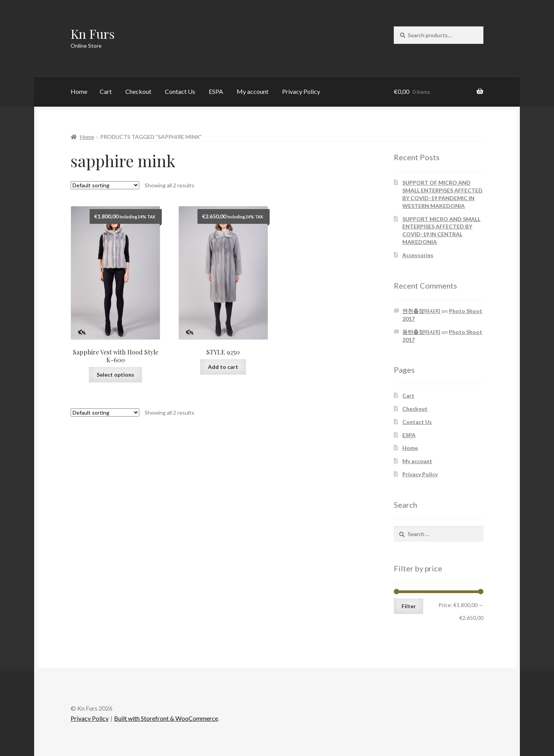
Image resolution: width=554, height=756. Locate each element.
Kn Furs (93, 34)
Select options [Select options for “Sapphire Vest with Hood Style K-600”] (115, 375)
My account (253, 91)
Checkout (138, 91)
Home (79, 91)
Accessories (418, 255)
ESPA (216, 91)
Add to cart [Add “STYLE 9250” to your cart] (223, 367)
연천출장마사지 (421, 311)
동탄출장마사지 (421, 332)
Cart (106, 91)
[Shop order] (105, 185)
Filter (409, 606)
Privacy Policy (301, 91)
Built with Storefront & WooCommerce (166, 718)
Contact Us (180, 91)
